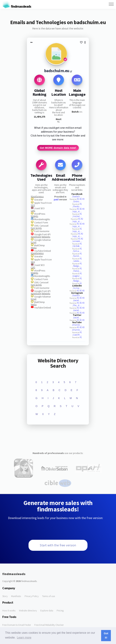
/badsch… (77, 196)
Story (5, 596)
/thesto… (77, 206)
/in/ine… (77, 288)
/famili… (77, 256)
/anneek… (77, 241)
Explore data (47, 610)
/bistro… (77, 201)
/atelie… (77, 261)
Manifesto (16, 596)
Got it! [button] (106, 635)
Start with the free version (58, 545)
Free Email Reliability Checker (49, 625)
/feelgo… (77, 266)
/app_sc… (77, 211)
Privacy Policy (32, 596)
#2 (81, 199)
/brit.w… (77, 251)
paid (56, 199)
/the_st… (77, 305)
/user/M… (77, 335)
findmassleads (17, 6)
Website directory (28, 610)
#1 (78, 199)
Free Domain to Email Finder (17, 625)
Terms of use (49, 596)
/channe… (77, 325)
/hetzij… (77, 271)
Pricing (60, 610)
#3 (83, 199)
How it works (9, 610)
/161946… (77, 246)
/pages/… (77, 276)
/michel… (77, 216)
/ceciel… (77, 300)
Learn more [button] (24, 638)
